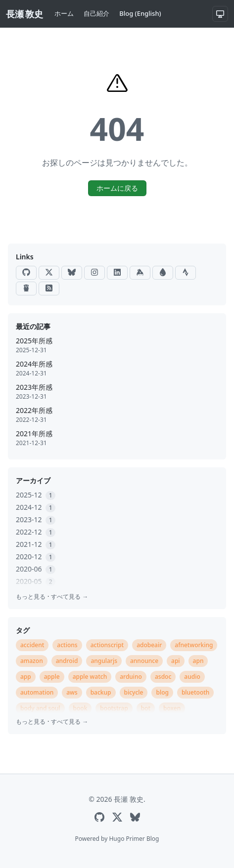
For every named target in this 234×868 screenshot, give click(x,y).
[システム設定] (220, 14)
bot (146, 708)
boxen (172, 708)
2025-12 (36, 495)
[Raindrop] (163, 273)
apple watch (90, 677)
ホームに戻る (117, 188)
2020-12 (36, 557)
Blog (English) (140, 13)
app (26, 677)
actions (67, 645)
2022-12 (36, 532)
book (80, 708)
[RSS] (49, 289)
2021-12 (36, 544)
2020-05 (36, 581)
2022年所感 (34, 410)
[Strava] (186, 273)
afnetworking (194, 645)
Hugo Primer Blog (134, 839)
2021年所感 (34, 434)
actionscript (107, 645)
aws (72, 692)
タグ (23, 630)
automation (37, 692)
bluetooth (195, 692)
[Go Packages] (26, 289)
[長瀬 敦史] (24, 14)
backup (101, 692)
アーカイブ (33, 480)
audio (192, 677)
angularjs (104, 661)
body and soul (40, 708)
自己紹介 (96, 13)
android (67, 661)
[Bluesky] (72, 273)
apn (198, 661)
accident (32, 645)
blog (162, 692)
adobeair (149, 645)
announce (144, 661)
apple (52, 677)
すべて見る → (70, 597)
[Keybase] (140, 273)
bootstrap (114, 708)
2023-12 (36, 519)
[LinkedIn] (117, 273)
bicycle (134, 692)
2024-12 (36, 507)
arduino (131, 677)
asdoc (163, 677)
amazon (32, 661)
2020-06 (36, 569)
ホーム (64, 13)
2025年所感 (34, 341)
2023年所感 (34, 387)
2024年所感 (34, 364)
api (176, 661)
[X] (49, 273)
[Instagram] (94, 273)
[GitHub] (26, 273)
